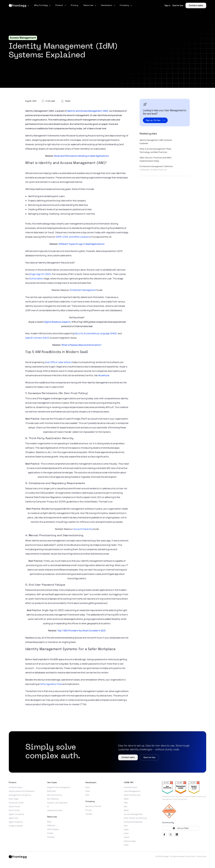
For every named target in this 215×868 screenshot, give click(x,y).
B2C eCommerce (55, 795)
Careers (89, 814)
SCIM (126, 845)
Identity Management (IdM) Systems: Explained (156, 142)
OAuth (127, 837)
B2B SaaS (52, 791)
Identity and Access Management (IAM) (88, 111)
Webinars (51, 825)
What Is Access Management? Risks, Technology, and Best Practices (156, 150)
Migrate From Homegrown (59, 787)
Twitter (171, 835)
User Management (132, 791)
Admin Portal (14, 807)
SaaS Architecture (132, 795)
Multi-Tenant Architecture (135, 818)
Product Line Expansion (57, 803)
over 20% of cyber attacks (59, 362)
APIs (87, 795)
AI (48, 807)
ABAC (126, 799)
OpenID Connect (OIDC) (37, 338)
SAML (126, 830)
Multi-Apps (14, 799)
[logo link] (18, 856)
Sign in (167, 5)
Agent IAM (13, 818)
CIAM (126, 833)
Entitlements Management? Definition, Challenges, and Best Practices (157, 168)
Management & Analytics (20, 795)
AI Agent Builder (16, 826)
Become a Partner (93, 806)
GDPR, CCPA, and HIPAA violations (73, 237)
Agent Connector (16, 814)
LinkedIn (177, 835)
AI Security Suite (16, 803)
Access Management (133, 814)
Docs (88, 787)
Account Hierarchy (83, 529)
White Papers (53, 829)
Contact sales (196, 5)
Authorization (36, 278)
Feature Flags (130, 841)
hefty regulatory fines (51, 684)
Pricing (88, 810)
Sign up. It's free (153, 120)
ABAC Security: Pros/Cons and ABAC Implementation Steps (156, 159)
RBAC (126, 810)
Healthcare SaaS (55, 810)
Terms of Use (201, 856)
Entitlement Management (83, 290)
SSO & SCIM (14, 810)
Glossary (51, 837)
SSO (126, 826)
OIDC (126, 803)
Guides (50, 833)
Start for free (178, 5)
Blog (49, 822)
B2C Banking (53, 799)
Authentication (15, 787)
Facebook (164, 835)
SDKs (88, 791)
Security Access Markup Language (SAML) (96, 333)
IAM (125, 807)
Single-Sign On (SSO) (40, 274)
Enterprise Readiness (133, 822)
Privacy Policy (190, 856)
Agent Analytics (16, 822)
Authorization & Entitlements (22, 791)
